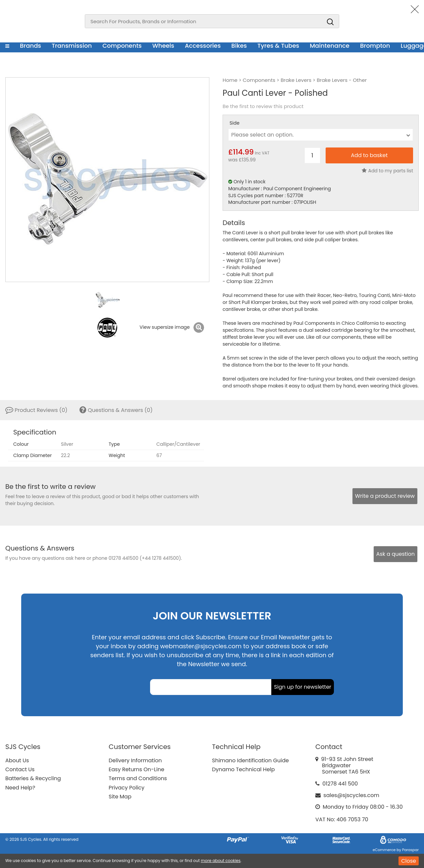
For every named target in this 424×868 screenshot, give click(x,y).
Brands (30, 46)
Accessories (203, 46)
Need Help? (20, 788)
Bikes (239, 46)
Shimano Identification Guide (250, 760)
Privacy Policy (127, 788)
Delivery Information (135, 760)
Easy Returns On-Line (136, 769)
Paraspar (410, 850)
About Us (17, 760)
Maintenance (330, 46)
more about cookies (221, 861)
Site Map (120, 797)
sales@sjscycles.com (351, 795)
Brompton (375, 46)
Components (122, 46)
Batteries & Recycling (33, 778)
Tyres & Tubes (278, 46)
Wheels (163, 46)
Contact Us (20, 769)
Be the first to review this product (263, 106)
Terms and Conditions (138, 778)
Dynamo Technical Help (243, 769)
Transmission (72, 46)
